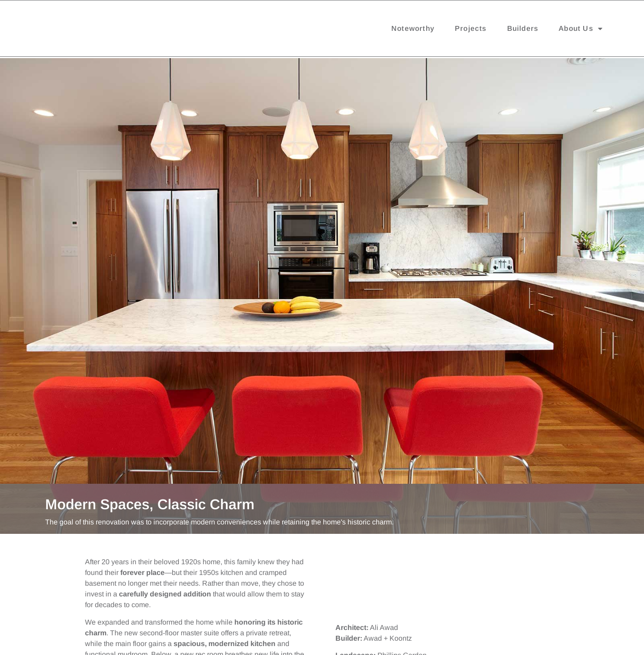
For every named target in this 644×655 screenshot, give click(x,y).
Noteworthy (413, 30)
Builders (523, 30)
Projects (471, 30)
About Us (581, 30)
